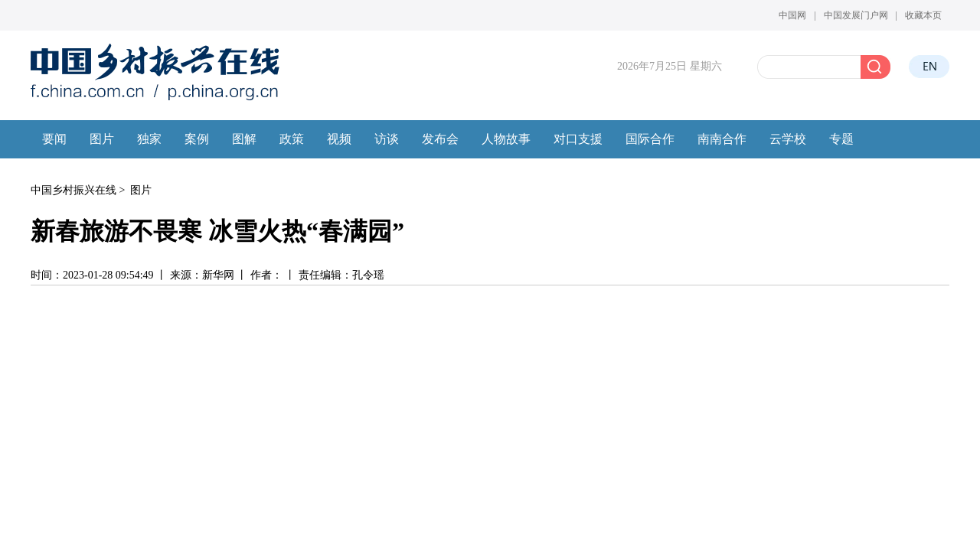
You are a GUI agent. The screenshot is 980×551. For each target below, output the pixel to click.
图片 (141, 190)
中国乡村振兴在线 (73, 190)
